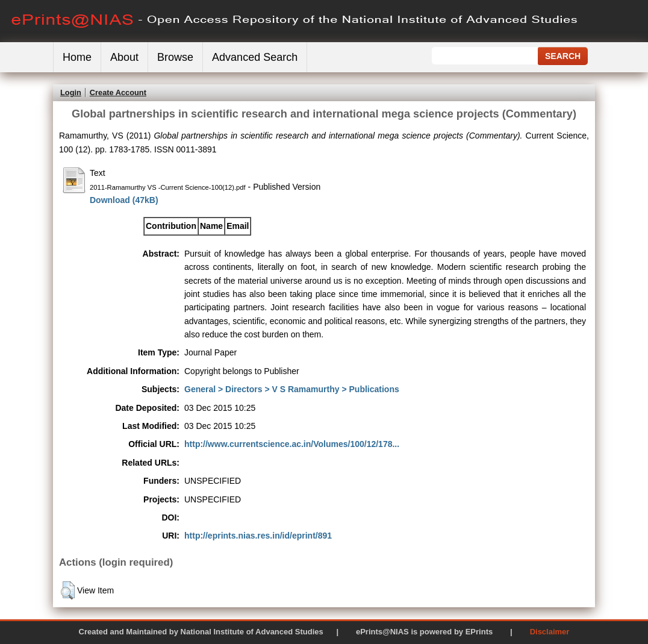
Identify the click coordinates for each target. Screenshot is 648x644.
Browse (175, 57)
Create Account (118, 92)
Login (71, 92)
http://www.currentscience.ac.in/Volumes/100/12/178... (292, 444)
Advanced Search (255, 57)
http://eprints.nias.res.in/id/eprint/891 (258, 536)
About (124, 57)
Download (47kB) (124, 200)
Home (77, 57)
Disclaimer (550, 632)
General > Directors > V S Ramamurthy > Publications (292, 389)
